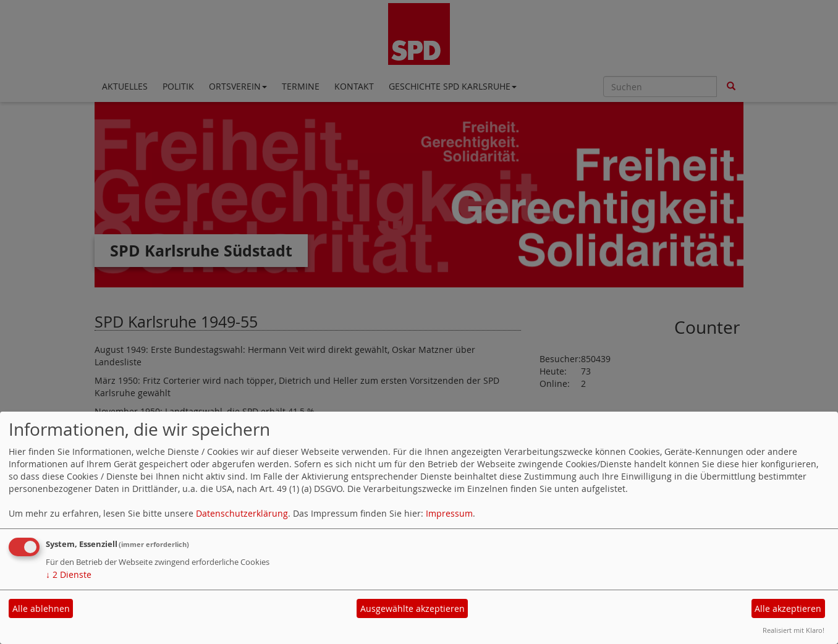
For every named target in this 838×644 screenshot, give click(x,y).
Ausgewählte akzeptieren (413, 608)
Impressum (449, 513)
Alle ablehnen (41, 608)
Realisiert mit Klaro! (794, 630)
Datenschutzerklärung (242, 513)
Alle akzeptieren (788, 608)
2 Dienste (69, 574)
